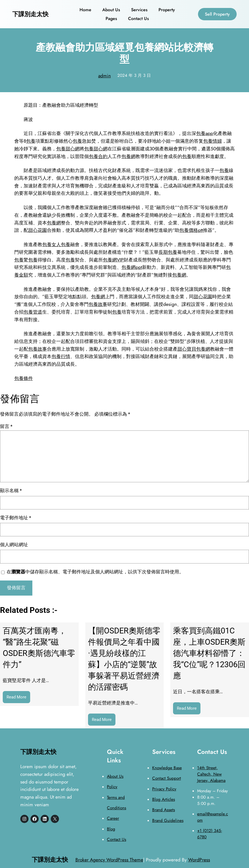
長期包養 (168, 252)
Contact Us (117, 839)
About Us (115, 776)
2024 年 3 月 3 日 (134, 75)
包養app (205, 133)
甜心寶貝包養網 (194, 349)
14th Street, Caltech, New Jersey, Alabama (211, 774)
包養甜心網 (68, 149)
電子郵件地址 (15, 518)
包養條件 (24, 378)
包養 (31, 141)
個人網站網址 (14, 545)
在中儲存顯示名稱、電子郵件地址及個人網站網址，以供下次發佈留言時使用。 (95, 572)
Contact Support (167, 778)
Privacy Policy (164, 789)
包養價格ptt (191, 230)
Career (113, 818)
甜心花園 (38, 230)
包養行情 (61, 356)
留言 (6, 426)
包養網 (128, 156)
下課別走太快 (30, 14)
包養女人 (52, 244)
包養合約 (98, 156)
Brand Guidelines (168, 821)
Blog (111, 829)
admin (104, 76)
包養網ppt (132, 267)
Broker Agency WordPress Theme (109, 860)
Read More (18, 698)
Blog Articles (164, 799)
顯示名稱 (11, 491)
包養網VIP (113, 260)
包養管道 (33, 312)
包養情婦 (213, 141)
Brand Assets (164, 810)
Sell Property (217, 14)
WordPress (199, 860)
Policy (112, 787)
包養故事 (98, 304)
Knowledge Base (167, 768)
